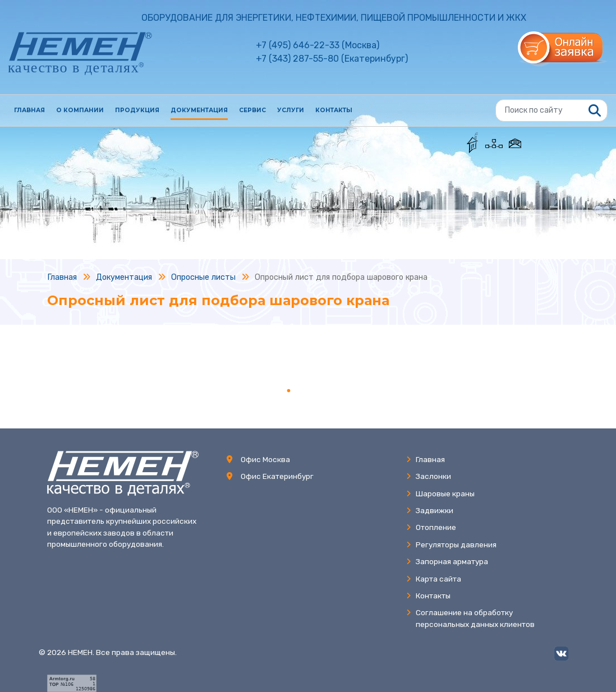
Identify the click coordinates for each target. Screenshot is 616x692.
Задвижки (430, 510)
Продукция (137, 110)
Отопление (431, 527)
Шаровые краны (440, 493)
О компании (80, 110)
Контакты (334, 110)
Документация (199, 110)
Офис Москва (265, 459)
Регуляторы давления (451, 545)
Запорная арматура (447, 561)
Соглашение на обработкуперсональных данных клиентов (470, 618)
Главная (29, 110)
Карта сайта (434, 579)
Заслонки (429, 476)
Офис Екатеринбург (277, 476)
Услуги (291, 110)
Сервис (252, 110)
